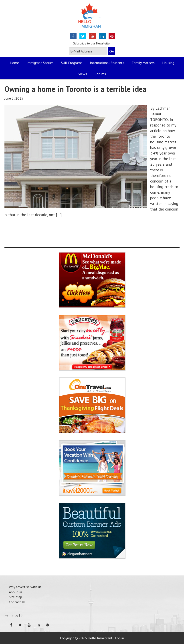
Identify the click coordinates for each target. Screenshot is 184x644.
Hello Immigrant (92, 18)
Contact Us (17, 602)
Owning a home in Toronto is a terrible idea (75, 89)
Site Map (15, 597)
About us (16, 592)
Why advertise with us (25, 587)
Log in (119, 638)
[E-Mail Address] (88, 51)
